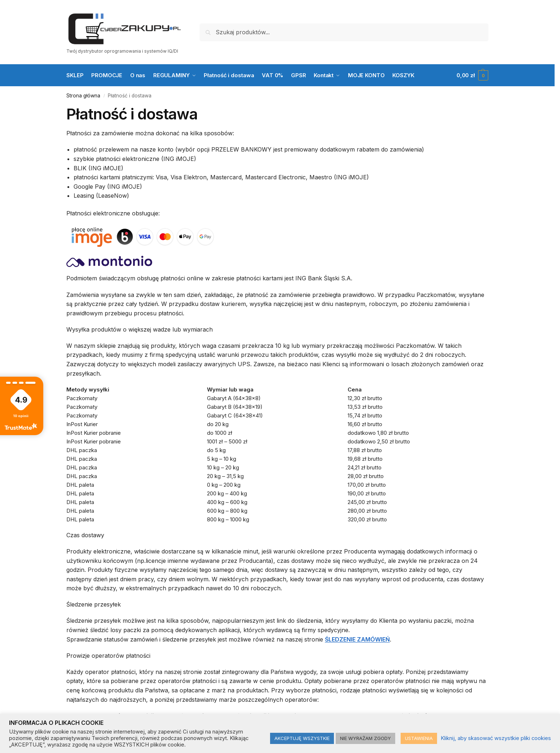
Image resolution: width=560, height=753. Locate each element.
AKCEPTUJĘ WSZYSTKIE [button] (302, 738)
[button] (472, 75)
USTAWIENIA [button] (419, 738)
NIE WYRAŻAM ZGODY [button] (365, 738)
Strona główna (83, 96)
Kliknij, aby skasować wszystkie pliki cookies (496, 738)
